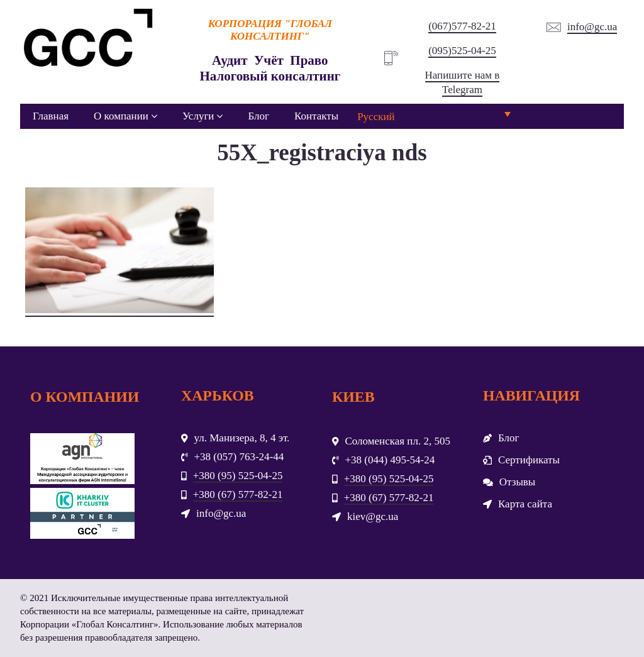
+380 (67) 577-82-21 (238, 494)
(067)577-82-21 (462, 26)
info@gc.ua (592, 27)
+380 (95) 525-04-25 (238, 476)
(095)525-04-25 (462, 51)
